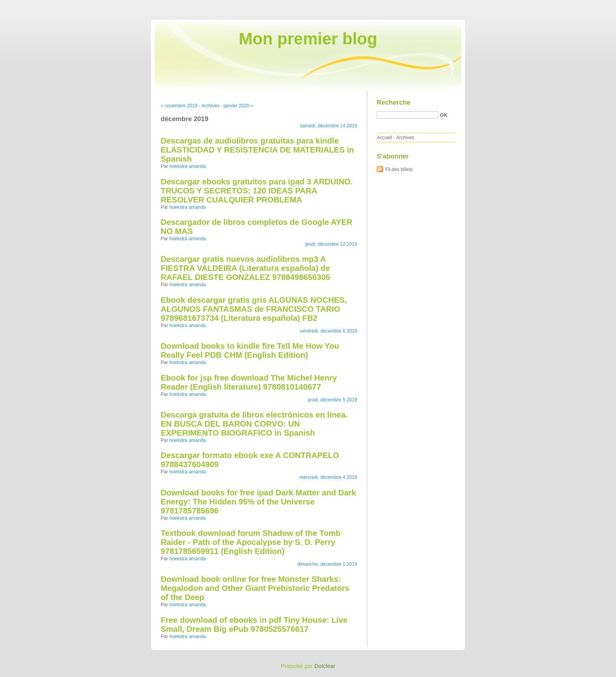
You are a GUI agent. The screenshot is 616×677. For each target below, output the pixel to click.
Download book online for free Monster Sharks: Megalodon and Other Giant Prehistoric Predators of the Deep (255, 588)
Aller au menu (554, 6)
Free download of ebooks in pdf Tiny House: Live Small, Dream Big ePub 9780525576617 (254, 625)
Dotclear (325, 666)
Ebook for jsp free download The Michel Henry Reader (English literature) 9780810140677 (249, 382)
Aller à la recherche (593, 6)
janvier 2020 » (238, 106)
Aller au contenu (520, 6)
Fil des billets (399, 169)
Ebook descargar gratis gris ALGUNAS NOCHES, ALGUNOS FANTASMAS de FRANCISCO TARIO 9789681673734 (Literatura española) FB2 (254, 309)
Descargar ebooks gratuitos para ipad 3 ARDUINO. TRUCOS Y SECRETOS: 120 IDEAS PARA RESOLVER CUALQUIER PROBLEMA (257, 191)
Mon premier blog (308, 39)
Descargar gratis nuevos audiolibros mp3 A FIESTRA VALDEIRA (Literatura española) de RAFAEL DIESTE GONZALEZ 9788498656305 (245, 268)
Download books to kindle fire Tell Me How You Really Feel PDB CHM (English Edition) (250, 350)
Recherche (394, 102)
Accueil (384, 138)
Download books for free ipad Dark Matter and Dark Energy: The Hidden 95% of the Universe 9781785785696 (258, 502)
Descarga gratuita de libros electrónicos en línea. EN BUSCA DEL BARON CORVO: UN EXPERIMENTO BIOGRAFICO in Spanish (254, 424)
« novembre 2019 (179, 106)
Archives (210, 106)
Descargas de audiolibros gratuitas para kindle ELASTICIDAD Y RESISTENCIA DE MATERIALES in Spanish (257, 150)
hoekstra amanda (188, 166)
